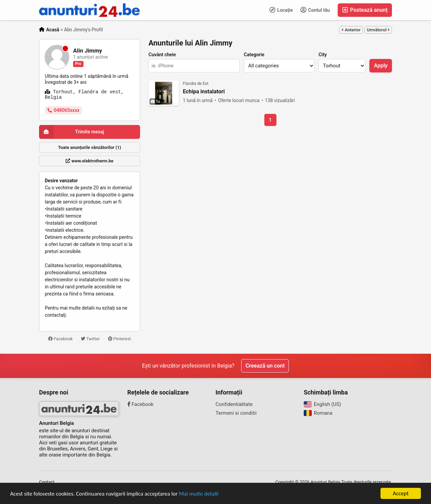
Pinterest (120, 339)
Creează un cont (265, 366)
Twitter (90, 339)
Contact (47, 482)
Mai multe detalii (199, 494)
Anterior (351, 30)
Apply (381, 66)
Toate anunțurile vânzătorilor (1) (90, 147)
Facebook (60, 339)
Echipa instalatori (204, 92)
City (323, 55)
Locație (281, 10)
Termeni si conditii (236, 413)
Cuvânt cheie (162, 55)
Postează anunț (365, 10)
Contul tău (315, 10)
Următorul (378, 30)
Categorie (254, 55)
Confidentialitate (234, 404)
